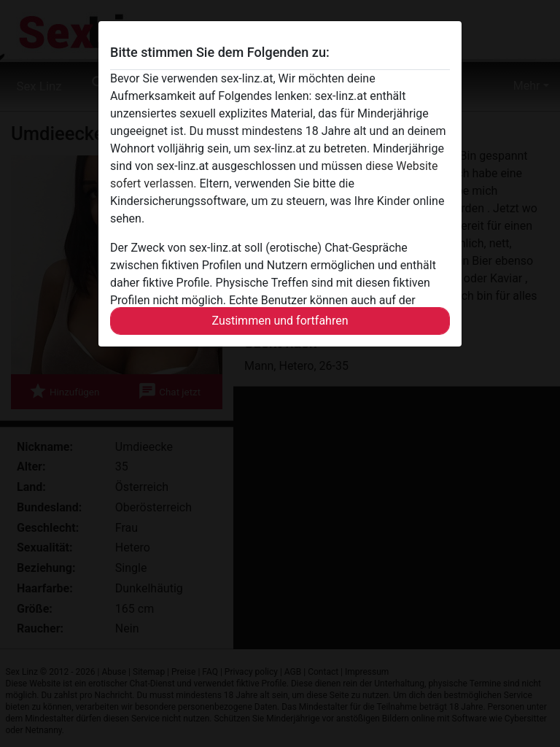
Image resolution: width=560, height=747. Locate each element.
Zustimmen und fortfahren (280, 321)
